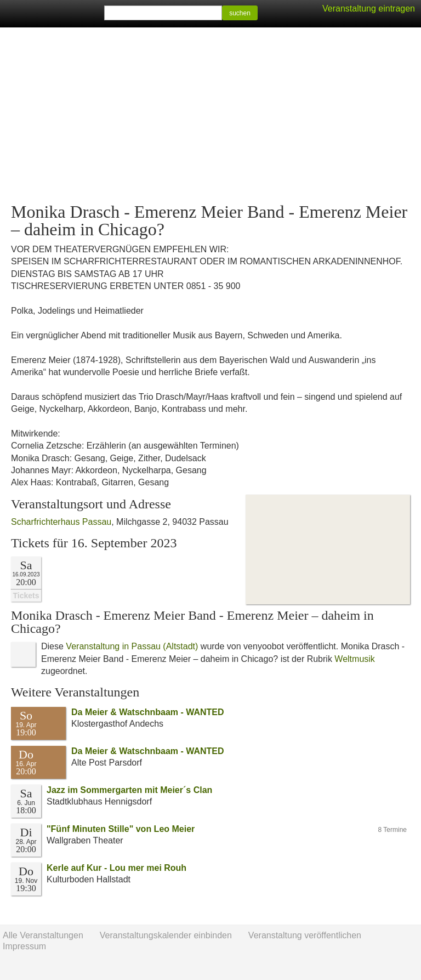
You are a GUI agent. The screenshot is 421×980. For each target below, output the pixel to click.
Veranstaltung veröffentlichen (305, 935)
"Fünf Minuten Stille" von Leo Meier (121, 829)
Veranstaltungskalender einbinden (166, 935)
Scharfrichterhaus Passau (61, 522)
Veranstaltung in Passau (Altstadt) (132, 646)
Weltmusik (355, 659)
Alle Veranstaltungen (43, 935)
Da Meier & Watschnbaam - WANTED (148, 712)
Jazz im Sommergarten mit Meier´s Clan (129, 790)
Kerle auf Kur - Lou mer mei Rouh (116, 868)
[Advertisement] (210, 115)
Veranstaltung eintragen (369, 9)
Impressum (24, 946)
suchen (240, 13)
